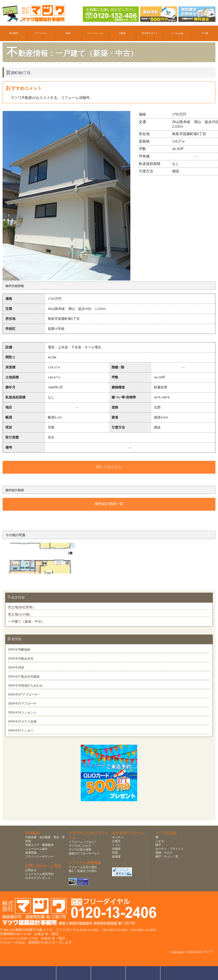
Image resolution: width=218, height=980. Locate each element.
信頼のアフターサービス (84, 853)
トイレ (116, 845)
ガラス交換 (29, 722)
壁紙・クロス (164, 853)
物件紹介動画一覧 (109, 504)
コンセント (29, 713)
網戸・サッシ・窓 (167, 856)
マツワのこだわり (80, 846)
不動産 (122, 33)
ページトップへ (179, 973)
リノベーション (95, 33)
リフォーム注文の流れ (83, 867)
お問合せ (31, 870)
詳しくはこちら (109, 467)
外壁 (115, 853)
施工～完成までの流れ (83, 871)
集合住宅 (27, 659)
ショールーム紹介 (37, 849)
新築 (68, 33)
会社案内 (14, 33)
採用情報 (31, 853)
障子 (158, 845)
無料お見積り (108, 973)
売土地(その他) (19, 614)
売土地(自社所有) (21, 607)
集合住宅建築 (30, 677)
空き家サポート (150, 33)
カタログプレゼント (38, 878)
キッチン (118, 837)
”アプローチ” (30, 695)
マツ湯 (205, 33)
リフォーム (41, 33)
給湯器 (116, 856)
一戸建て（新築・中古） (26, 622)
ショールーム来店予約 (39, 874)
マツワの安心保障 (80, 850)
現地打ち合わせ (32, 686)
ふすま (160, 841)
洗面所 (116, 849)
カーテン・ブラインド (170, 849)
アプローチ (29, 704)
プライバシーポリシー (39, 856)
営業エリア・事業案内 (39, 845)
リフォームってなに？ (83, 842)
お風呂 (116, 841)
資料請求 (143, 973)
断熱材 (26, 650)
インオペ (27, 731)
